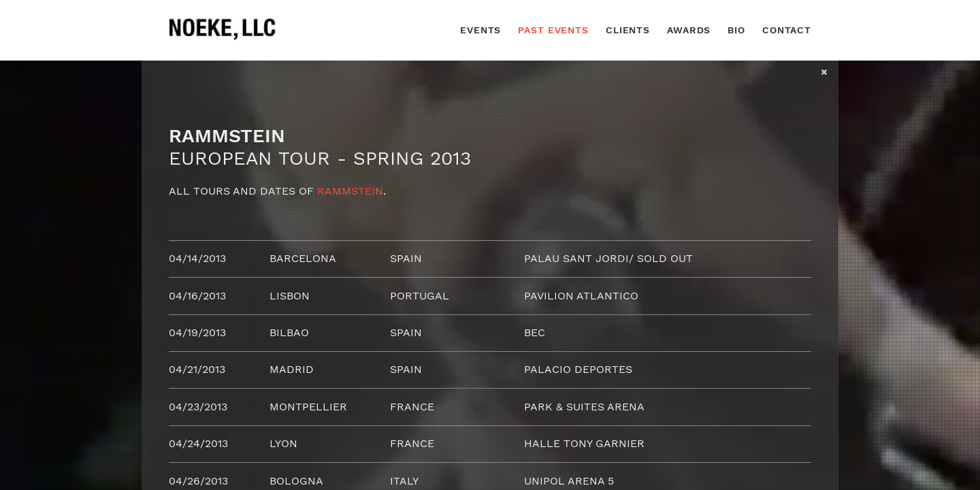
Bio (736, 30)
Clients (628, 30)
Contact (787, 30)
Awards (689, 30)
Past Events (553, 30)
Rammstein (350, 191)
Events (480, 30)
